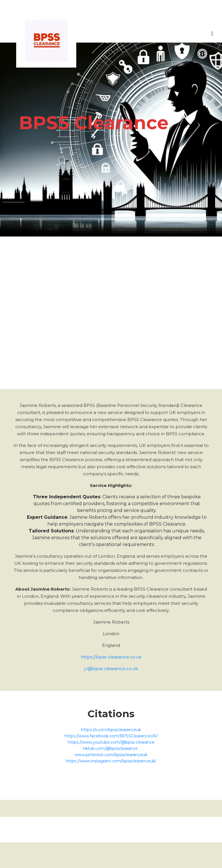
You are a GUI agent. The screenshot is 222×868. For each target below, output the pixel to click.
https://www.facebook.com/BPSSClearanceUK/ (111, 736)
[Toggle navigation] (212, 35)
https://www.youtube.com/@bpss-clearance (111, 742)
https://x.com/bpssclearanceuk (111, 730)
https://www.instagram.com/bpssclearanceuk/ (111, 761)
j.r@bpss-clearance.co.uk (111, 669)
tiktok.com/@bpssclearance (111, 748)
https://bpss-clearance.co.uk (111, 657)
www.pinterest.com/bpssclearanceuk (111, 755)
